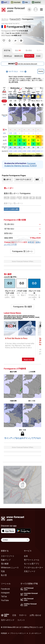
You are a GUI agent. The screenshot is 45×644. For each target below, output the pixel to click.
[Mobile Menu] (41, 9)
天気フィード (30, 571)
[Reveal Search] (29, 9)
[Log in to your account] (36, 9)
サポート (23, 615)
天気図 (38, 56)
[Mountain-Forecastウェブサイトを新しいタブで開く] (16, 2)
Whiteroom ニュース (10, 567)
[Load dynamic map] (23, 485)
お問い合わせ (35, 615)
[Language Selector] (15, 540)
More (4, 116)
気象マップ (6, 560)
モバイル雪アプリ (32, 564)
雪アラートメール (32, 560)
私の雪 (4, 575)
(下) (29, 56)
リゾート (5, 19)
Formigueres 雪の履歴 (22, 307)
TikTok (4, 596)
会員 (26, 556)
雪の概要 (5, 564)
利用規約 (4, 633)
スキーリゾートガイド (23, 179)
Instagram (5, 593)
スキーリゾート (8, 556)
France (15, 19)
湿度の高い (5, 148)
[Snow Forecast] (13, 9)
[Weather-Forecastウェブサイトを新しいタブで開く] (36, 2)
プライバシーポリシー (18, 633)
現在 (18, 50)
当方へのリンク (8, 620)
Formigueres (28, 19)
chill (5, 144)
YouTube (5, 600)
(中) (18, 56)
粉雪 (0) (31, 242)
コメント (21, 620)
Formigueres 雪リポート (22, 251)
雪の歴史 (29, 50)
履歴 (37, 179)
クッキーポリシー (35, 633)
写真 (3, 571)
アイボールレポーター (33, 567)
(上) (8, 56)
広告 (14, 615)
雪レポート (7, 179)
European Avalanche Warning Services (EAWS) (21, 165)
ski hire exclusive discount (22, 64)
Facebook (5, 589)
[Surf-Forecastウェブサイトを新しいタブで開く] (5, 2)
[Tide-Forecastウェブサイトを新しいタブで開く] (26, 2)
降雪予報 (7, 50)
